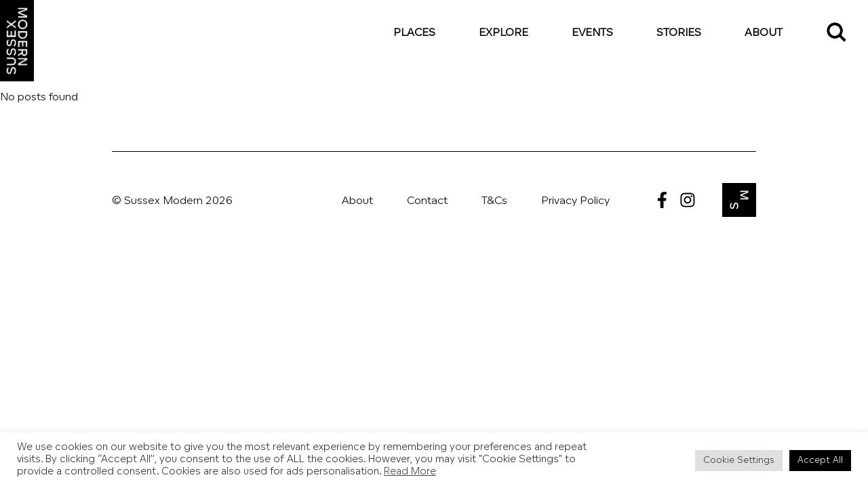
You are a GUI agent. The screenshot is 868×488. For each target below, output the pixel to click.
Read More (410, 472)
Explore (504, 33)
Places (414, 33)
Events (592, 33)
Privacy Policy (575, 201)
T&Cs (494, 201)
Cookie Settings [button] (739, 461)
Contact (427, 201)
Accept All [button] (820, 461)
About (764, 33)
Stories (679, 33)
